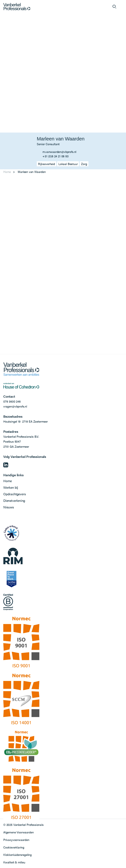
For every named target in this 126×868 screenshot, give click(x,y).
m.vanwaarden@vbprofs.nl (59, 152)
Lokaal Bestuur (68, 164)
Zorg (84, 164)
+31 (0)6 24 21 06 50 (55, 156)
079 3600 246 (12, 401)
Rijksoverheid (47, 164)
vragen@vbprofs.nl (15, 406)
